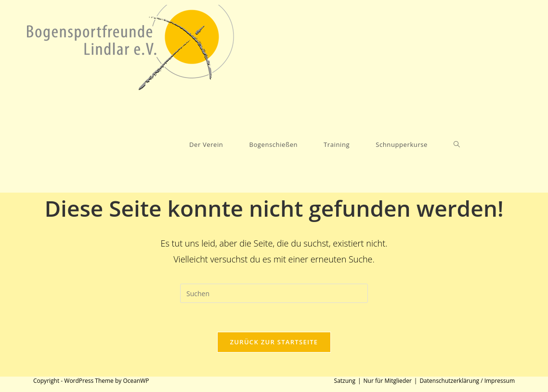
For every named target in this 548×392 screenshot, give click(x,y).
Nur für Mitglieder (388, 381)
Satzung (345, 381)
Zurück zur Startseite (274, 342)
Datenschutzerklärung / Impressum (467, 381)
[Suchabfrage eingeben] (274, 293)
